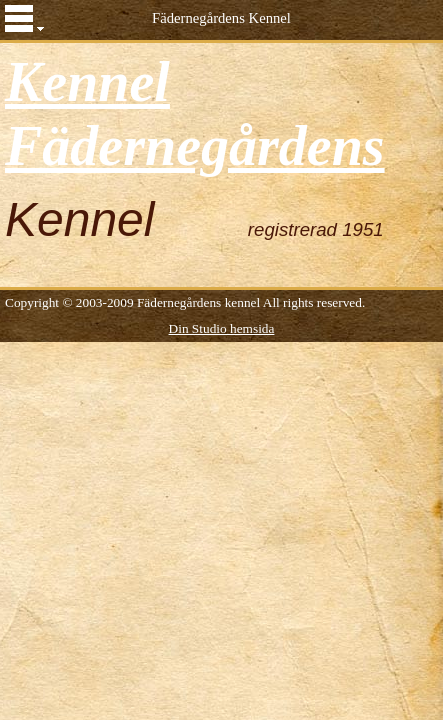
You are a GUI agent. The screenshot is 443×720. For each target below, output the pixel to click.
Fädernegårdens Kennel (221, 18)
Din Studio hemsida (222, 328)
